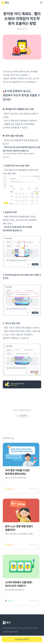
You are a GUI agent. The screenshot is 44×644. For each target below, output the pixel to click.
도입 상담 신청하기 (22, 639)
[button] (41, 3)
